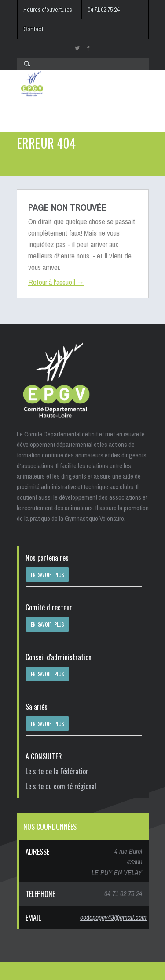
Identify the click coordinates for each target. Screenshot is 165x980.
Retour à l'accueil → (56, 282)
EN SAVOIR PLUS (48, 575)
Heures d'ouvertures (48, 10)
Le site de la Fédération (57, 771)
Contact (33, 29)
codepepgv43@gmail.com (113, 917)
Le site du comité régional (61, 786)
